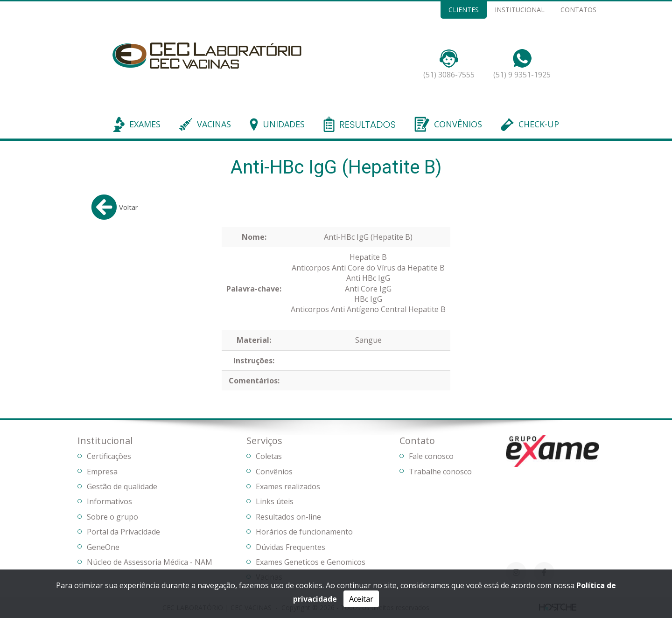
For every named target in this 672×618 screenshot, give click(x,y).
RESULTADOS (367, 125)
